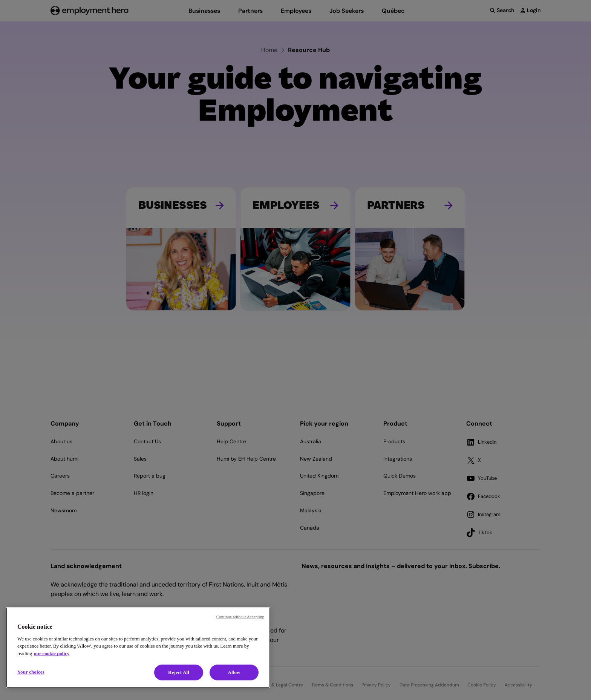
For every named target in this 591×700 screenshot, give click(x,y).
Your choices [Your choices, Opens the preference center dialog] (31, 672)
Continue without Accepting (240, 617)
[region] (138, 648)
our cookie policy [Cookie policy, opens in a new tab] (52, 653)
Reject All (179, 672)
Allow (234, 672)
